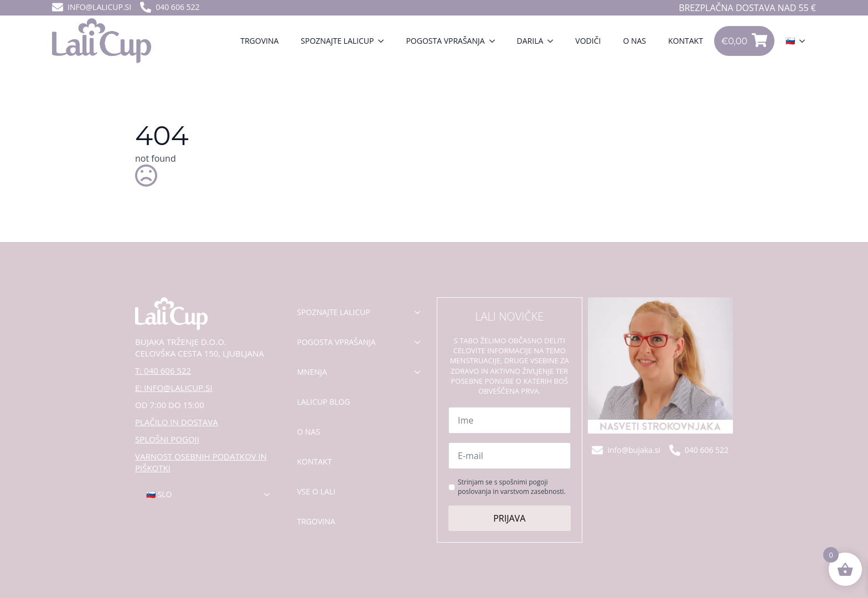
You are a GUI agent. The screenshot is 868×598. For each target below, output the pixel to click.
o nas (309, 432)
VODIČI (588, 41)
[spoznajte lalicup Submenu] (421, 312)
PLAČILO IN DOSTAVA (177, 422)
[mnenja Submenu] (421, 372)
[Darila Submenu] (554, 41)
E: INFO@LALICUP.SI (174, 388)
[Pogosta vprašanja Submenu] (495, 41)
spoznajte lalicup (334, 312)
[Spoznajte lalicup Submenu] (384, 41)
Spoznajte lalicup (337, 41)
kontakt (315, 462)
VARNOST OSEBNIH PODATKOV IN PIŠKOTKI (201, 462)
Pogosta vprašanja (445, 41)
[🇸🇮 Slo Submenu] (270, 494)
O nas (634, 41)
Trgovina (259, 41)
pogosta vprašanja (337, 342)
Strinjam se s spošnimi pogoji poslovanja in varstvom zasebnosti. (512, 487)
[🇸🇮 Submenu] (805, 41)
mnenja (312, 372)
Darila (530, 41)
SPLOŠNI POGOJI (167, 439)
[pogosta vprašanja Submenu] (421, 342)
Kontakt (686, 41)
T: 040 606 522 (163, 370)
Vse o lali (316, 491)
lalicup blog (324, 402)
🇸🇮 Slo (159, 494)
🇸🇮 (790, 41)
